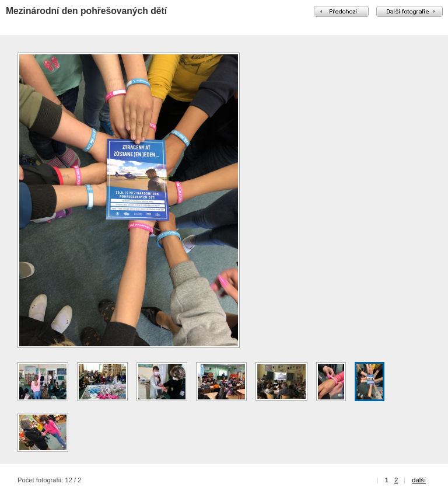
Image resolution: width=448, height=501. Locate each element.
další (419, 480)
